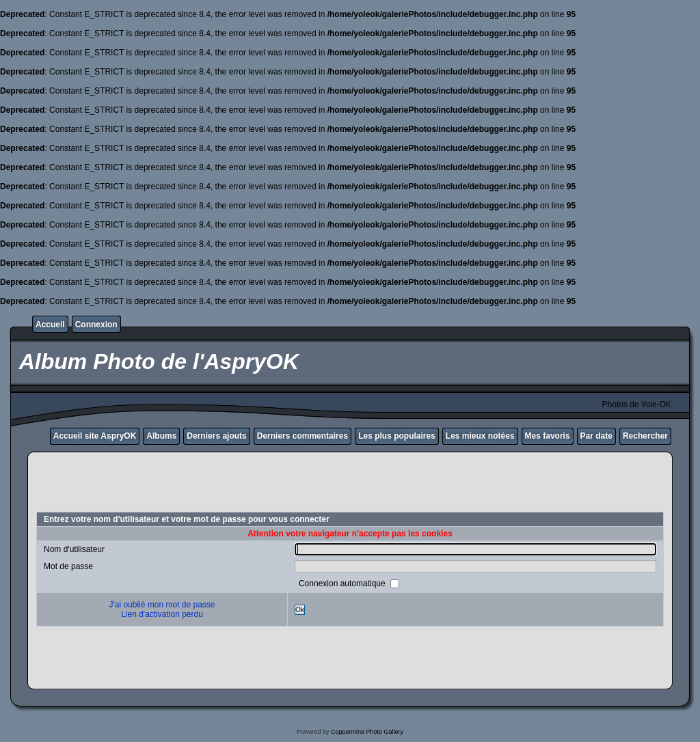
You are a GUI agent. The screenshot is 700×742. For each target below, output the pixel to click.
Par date (596, 436)
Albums (161, 436)
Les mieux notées (480, 436)
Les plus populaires (397, 436)
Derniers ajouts (216, 436)
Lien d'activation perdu (162, 614)
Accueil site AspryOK (95, 436)
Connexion (96, 325)
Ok (300, 610)
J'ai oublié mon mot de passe (162, 605)
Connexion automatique (343, 583)
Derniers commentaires (302, 436)
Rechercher (645, 436)
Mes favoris (548, 436)
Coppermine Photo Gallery (367, 732)
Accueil (50, 325)
